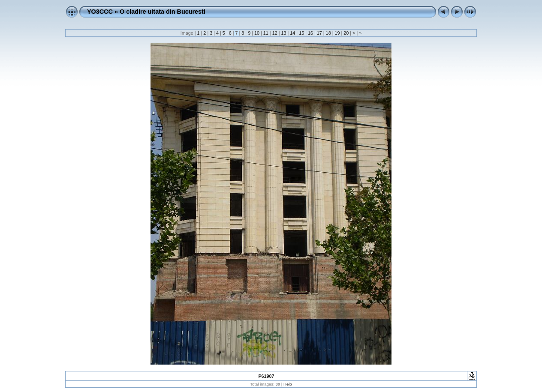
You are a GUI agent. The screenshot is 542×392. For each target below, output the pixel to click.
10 (257, 33)
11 (266, 33)
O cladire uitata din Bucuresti (163, 12)
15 (301, 33)
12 (275, 33)
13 (283, 33)
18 (328, 33)
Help (288, 384)
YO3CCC (100, 12)
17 (319, 33)
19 (337, 33)
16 (310, 33)
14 (292, 33)
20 (346, 33)
